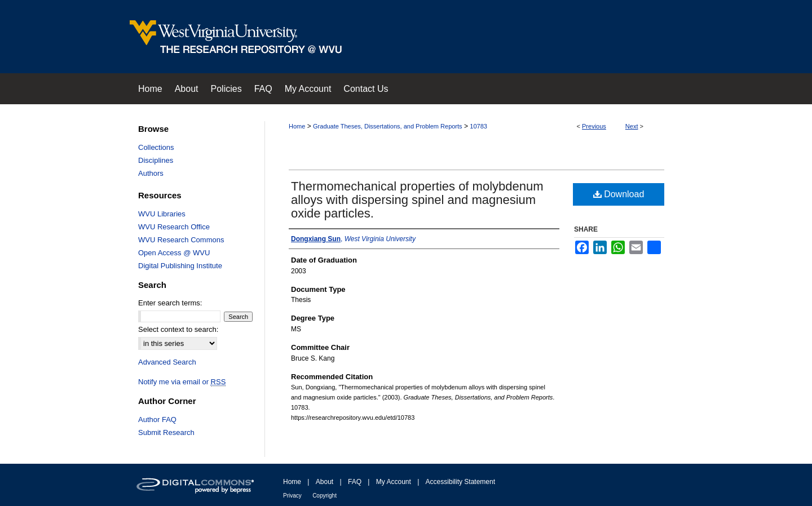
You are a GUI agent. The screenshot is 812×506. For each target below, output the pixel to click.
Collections (156, 147)
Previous (594, 126)
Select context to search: (178, 329)
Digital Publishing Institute (180, 266)
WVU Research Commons (181, 240)
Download (619, 194)
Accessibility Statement (460, 482)
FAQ (355, 482)
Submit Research (166, 432)
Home (297, 126)
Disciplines (156, 160)
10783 (478, 126)
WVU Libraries (162, 214)
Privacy (292, 496)
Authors (151, 173)
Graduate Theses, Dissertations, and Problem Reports (388, 126)
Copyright (325, 496)
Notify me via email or (182, 382)
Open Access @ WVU (174, 253)
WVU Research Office (174, 227)
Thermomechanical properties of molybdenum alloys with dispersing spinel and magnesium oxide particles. (417, 200)
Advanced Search (167, 362)
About (325, 482)
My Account (394, 482)
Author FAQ (157, 420)
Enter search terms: (170, 303)
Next (632, 126)
